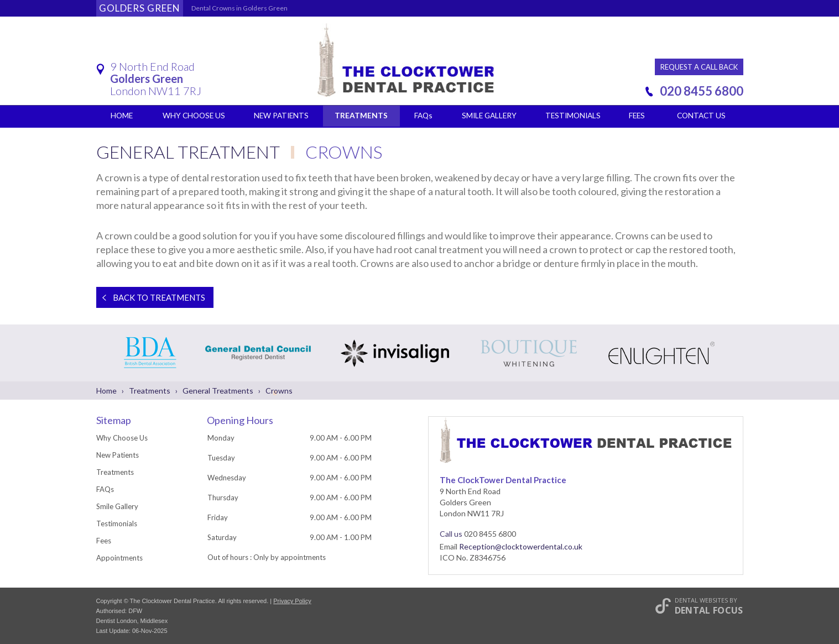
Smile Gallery (489, 116)
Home (122, 116)
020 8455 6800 (702, 91)
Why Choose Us (194, 116)
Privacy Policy (292, 601)
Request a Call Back (699, 67)
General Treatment (190, 152)
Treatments (361, 116)
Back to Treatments (151, 297)
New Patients (281, 116)
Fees (637, 116)
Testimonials (573, 116)
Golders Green (140, 8)
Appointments (119, 558)
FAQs (423, 116)
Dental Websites (701, 600)
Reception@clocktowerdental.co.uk (521, 546)
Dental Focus (709, 610)
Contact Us (701, 116)
